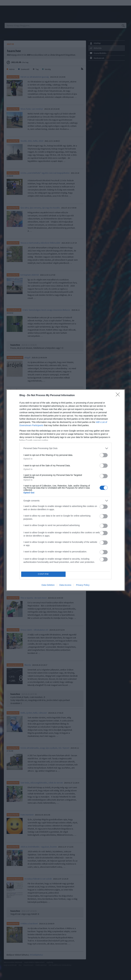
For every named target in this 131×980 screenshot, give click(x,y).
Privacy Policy (83, 585)
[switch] (104, 455)
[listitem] (66, 448)
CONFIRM (43, 574)
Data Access (65, 585)
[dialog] (66, 490)
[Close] (119, 395)
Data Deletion (48, 585)
